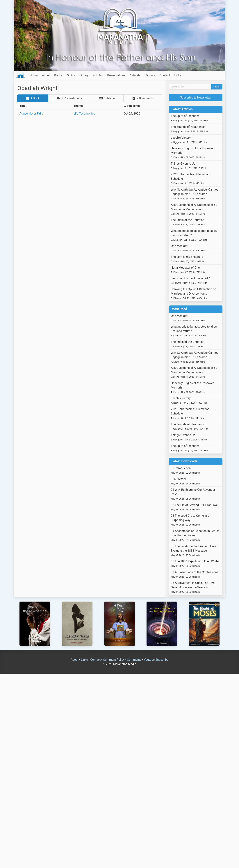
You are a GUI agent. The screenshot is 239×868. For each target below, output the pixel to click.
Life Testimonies (84, 114)
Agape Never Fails (31, 114)
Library (84, 75)
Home (34, 75)
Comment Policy (114, 660)
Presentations (116, 75)
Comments (134, 660)
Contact (165, 75)
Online (71, 75)
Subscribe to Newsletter (196, 97)
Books (58, 75)
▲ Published (132, 106)
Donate (150, 75)
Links (178, 75)
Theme (78, 106)
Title (22, 106)
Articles (98, 75)
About (46, 75)
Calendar (136, 75)
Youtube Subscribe (156, 660)
